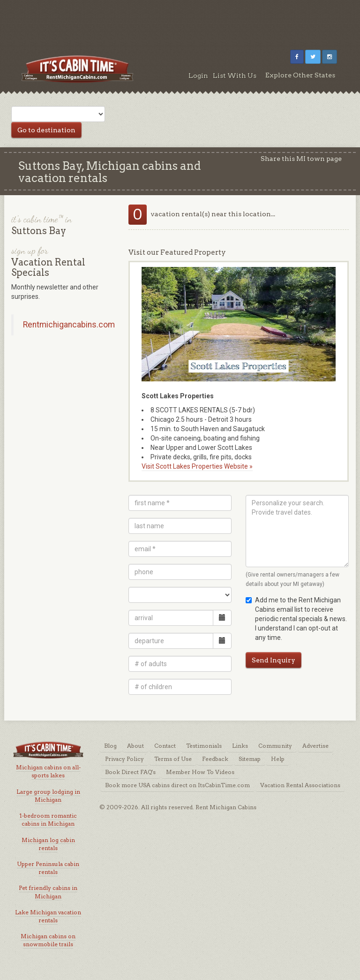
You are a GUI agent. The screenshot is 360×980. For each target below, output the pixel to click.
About (135, 746)
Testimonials (204, 746)
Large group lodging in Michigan (48, 796)
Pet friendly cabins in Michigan (48, 892)
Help (278, 759)
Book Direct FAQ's (130, 772)
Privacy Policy (124, 759)
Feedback (215, 759)
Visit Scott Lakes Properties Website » (197, 466)
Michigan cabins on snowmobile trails (48, 940)
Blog (110, 746)
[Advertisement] (180, 21)
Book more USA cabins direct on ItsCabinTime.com (177, 785)
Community (275, 746)
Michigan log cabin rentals (48, 844)
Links (240, 746)
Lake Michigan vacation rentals (48, 916)
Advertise (315, 746)
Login (198, 76)
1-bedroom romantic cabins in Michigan (48, 820)
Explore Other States (300, 75)
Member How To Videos (200, 772)
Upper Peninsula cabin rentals (48, 868)
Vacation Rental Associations (300, 785)
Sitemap (250, 759)
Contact (165, 746)
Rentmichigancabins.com (69, 325)
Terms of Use (173, 759)
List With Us (235, 76)
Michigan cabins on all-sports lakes (48, 771)
